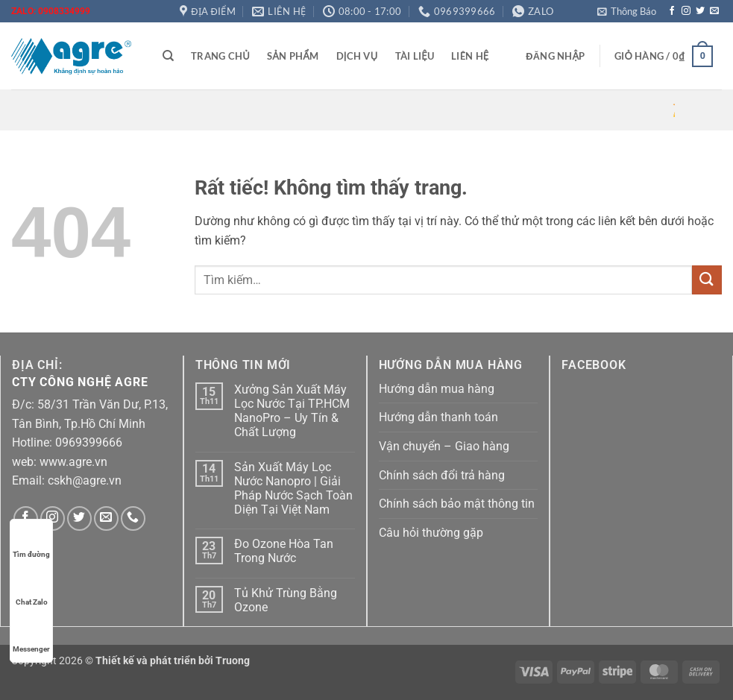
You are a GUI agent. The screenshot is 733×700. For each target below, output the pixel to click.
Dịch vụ (357, 56)
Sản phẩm (293, 56)
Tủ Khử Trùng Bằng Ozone (286, 600)
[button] (627, 11)
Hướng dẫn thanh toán (438, 417)
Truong (233, 661)
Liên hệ (470, 56)
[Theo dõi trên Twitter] (700, 11)
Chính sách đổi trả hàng (442, 475)
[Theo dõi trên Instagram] (686, 11)
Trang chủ (220, 56)
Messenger (31, 635)
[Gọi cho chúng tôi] (133, 518)
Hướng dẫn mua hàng (437, 389)
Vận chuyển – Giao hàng (444, 446)
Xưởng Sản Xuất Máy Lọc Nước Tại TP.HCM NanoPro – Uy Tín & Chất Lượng (292, 411)
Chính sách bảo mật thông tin (457, 504)
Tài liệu (415, 56)
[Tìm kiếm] (168, 56)
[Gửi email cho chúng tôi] (714, 11)
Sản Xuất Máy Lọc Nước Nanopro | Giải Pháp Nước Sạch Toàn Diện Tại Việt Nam (293, 489)
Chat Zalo (32, 588)
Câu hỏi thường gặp (431, 533)
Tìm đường (31, 540)
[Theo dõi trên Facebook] (672, 11)
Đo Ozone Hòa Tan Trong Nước (284, 551)
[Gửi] (707, 280)
